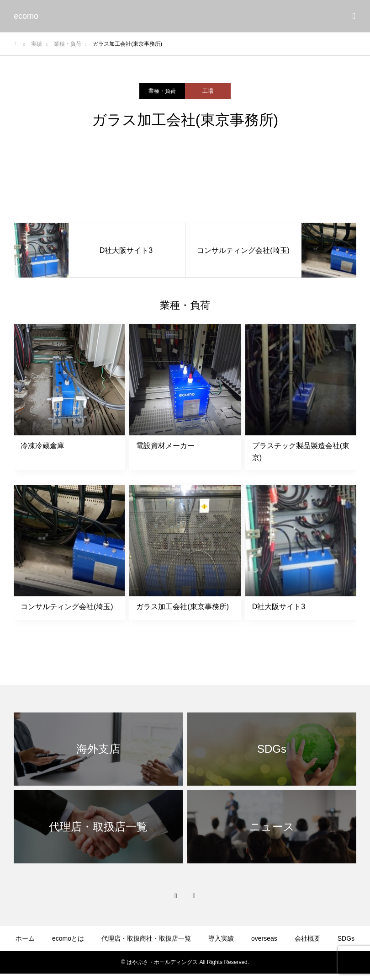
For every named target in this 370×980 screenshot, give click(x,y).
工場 (208, 91)
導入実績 (221, 938)
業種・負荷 (162, 91)
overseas (264, 938)
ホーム (25, 938)
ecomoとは (68, 938)
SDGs (346, 938)
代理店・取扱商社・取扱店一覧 (146, 938)
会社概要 (307, 938)
